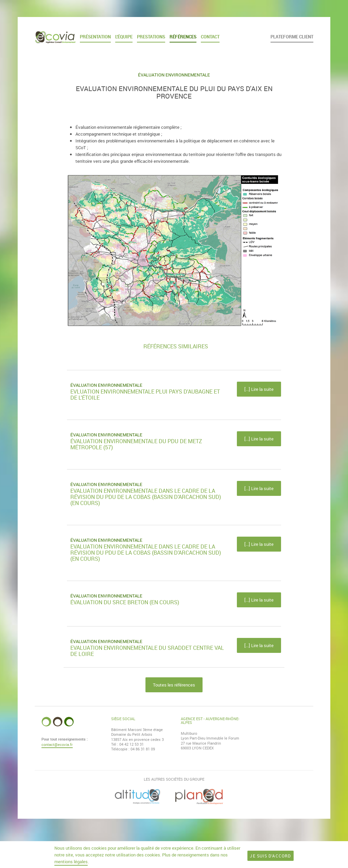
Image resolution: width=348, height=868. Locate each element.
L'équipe (124, 37)
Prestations (151, 37)
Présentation (95, 37)
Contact (210, 37)
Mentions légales (196, 844)
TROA (216, 844)
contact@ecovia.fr (57, 744)
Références (183, 37)
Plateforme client (292, 37)
